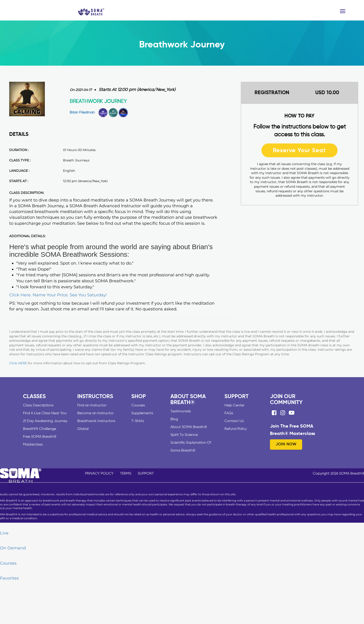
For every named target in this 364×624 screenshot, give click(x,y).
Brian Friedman (82, 113)
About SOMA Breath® (189, 427)
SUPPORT (146, 474)
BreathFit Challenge (40, 429)
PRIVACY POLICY (99, 474)
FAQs (229, 413)
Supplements (142, 413)
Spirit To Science (184, 435)
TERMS (126, 474)
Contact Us (234, 421)
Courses (138, 405)
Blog (174, 419)
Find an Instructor (92, 405)
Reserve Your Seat (299, 150)
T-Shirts (138, 421)
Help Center (234, 405)
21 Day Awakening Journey (45, 421)
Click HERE (18, 363)
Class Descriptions (38, 405)
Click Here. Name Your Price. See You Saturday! (58, 295)
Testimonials (181, 411)
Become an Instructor (95, 413)
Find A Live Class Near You (45, 413)
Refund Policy (236, 429)
